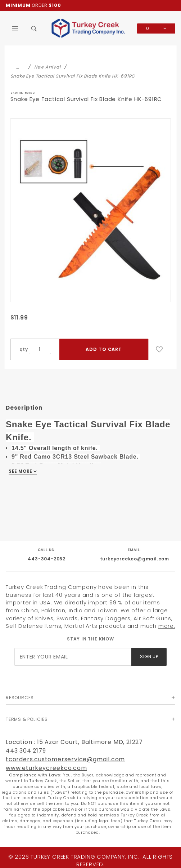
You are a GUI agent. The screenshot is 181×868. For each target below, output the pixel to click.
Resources (20, 698)
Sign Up (149, 656)
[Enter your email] (73, 657)
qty (24, 349)
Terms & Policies (27, 719)
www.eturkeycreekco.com (46, 768)
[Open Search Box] (34, 28)
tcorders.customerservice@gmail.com (65, 759)
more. (167, 626)
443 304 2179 (26, 751)
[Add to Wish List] (159, 349)
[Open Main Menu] (15, 28)
